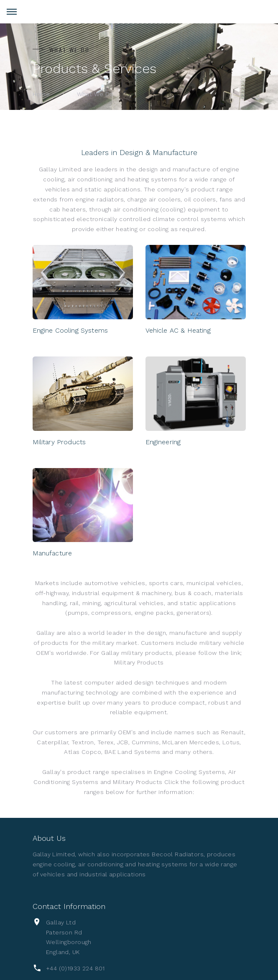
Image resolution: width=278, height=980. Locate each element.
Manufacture (52, 553)
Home (41, 94)
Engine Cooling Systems (70, 330)
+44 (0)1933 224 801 (75, 968)
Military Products (59, 442)
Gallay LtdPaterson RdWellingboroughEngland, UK (69, 937)
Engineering (163, 442)
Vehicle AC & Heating (178, 330)
